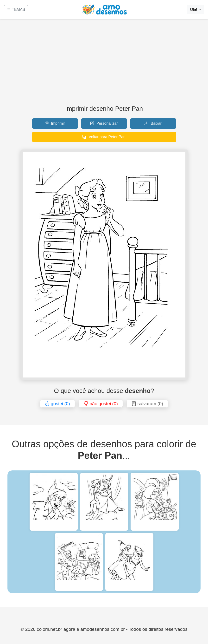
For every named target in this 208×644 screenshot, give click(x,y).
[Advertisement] (104, 64)
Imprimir (55, 123)
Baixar (153, 123)
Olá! (194, 10)
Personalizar (104, 123)
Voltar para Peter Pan (104, 137)
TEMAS (16, 10)
